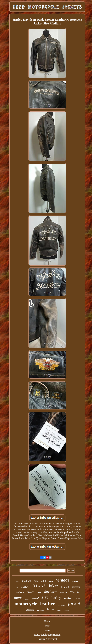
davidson (51, 592)
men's (74, 591)
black (39, 586)
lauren (75, 581)
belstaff (64, 592)
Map (47, 626)
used (18, 582)
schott (25, 586)
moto (67, 598)
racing (41, 610)
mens (18, 598)
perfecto (76, 587)
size (45, 597)
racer (77, 598)
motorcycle (26, 604)
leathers (20, 592)
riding (59, 610)
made (27, 599)
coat (17, 587)
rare (51, 581)
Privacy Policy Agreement (47, 634)
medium (27, 581)
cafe (36, 581)
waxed (35, 598)
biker (53, 586)
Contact (47, 630)
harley (56, 598)
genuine (30, 610)
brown (30, 592)
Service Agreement (47, 639)
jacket (74, 604)
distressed (65, 587)
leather (48, 604)
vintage (63, 580)
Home (47, 621)
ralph (44, 581)
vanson (66, 610)
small (39, 592)
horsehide (62, 605)
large (50, 609)
